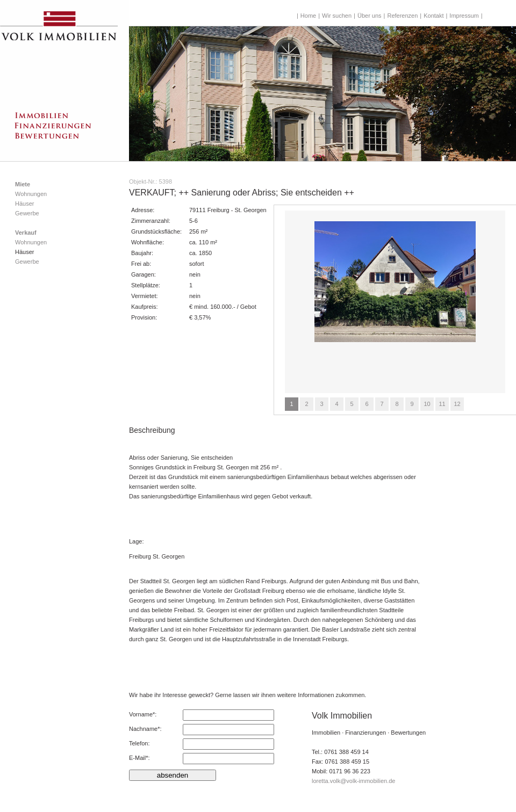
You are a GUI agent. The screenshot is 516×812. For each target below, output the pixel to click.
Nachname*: (145, 729)
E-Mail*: (139, 758)
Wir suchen (337, 16)
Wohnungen (31, 194)
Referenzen (402, 16)
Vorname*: (143, 714)
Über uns (370, 16)
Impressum (464, 16)
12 (457, 404)
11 (442, 404)
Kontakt (433, 16)
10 (427, 404)
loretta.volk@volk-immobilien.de (353, 781)
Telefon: (139, 743)
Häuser (24, 204)
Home (308, 16)
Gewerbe (27, 213)
